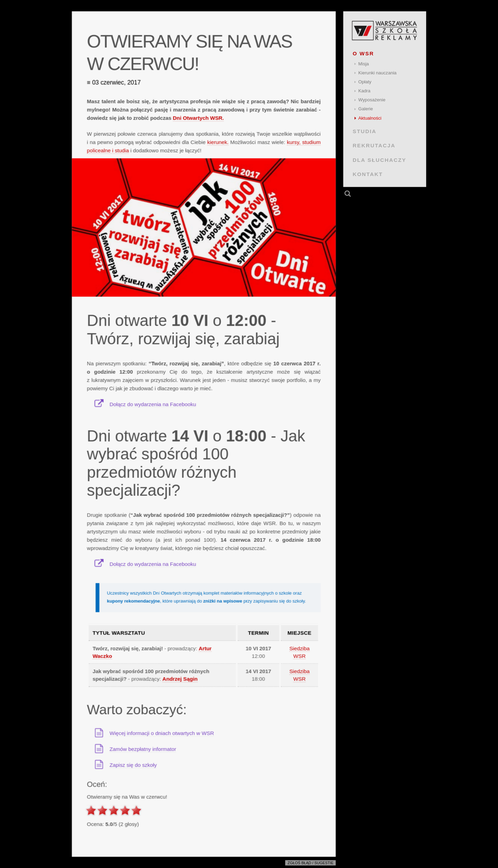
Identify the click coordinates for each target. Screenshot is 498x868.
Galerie (366, 109)
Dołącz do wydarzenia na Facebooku (153, 404)
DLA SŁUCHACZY (380, 160)
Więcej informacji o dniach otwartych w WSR (162, 733)
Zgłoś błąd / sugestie (311, 863)
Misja (364, 64)
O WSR (363, 53)
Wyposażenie (372, 100)
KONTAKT (368, 174)
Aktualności (370, 118)
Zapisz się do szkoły (133, 765)
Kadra (364, 91)
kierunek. (218, 142)
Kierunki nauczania (377, 73)
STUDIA (365, 131)
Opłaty (365, 82)
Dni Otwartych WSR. (199, 118)
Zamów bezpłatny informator (143, 749)
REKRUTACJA (374, 145)
